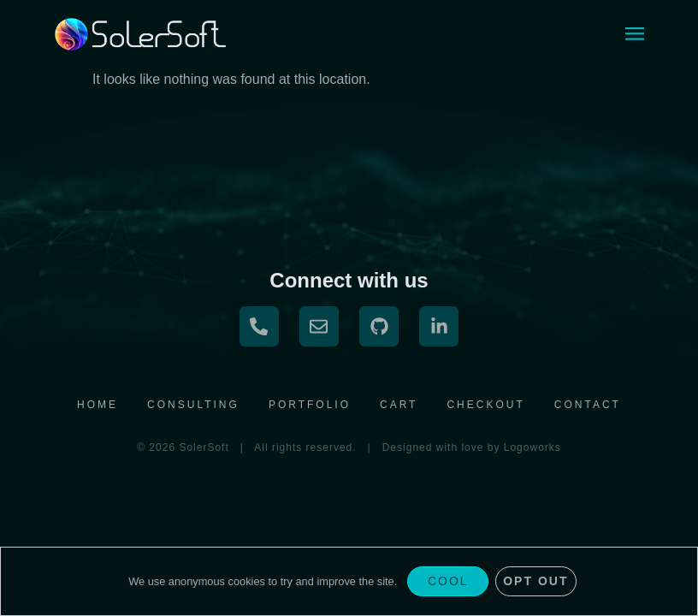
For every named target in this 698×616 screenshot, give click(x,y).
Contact (588, 405)
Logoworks (532, 447)
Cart (399, 405)
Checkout (485, 405)
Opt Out (535, 581)
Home (98, 405)
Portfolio (310, 405)
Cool (448, 581)
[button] (634, 35)
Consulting (193, 405)
